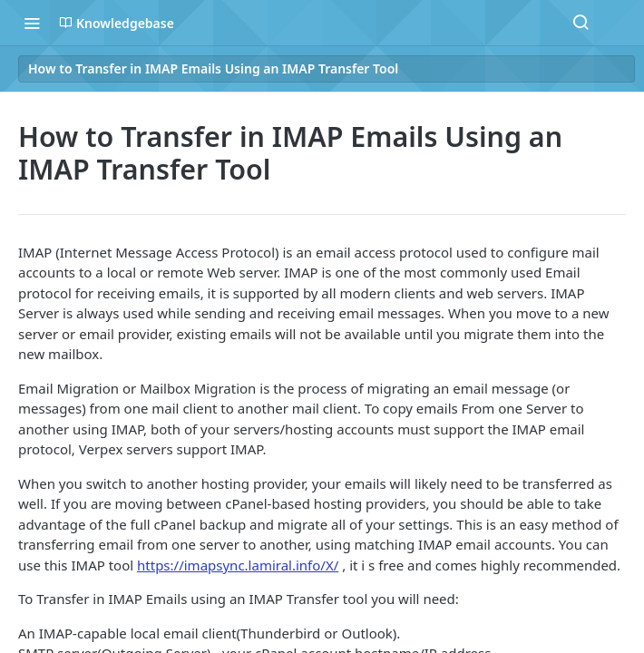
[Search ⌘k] (581, 23)
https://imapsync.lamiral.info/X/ (238, 565)
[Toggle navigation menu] (32, 23)
